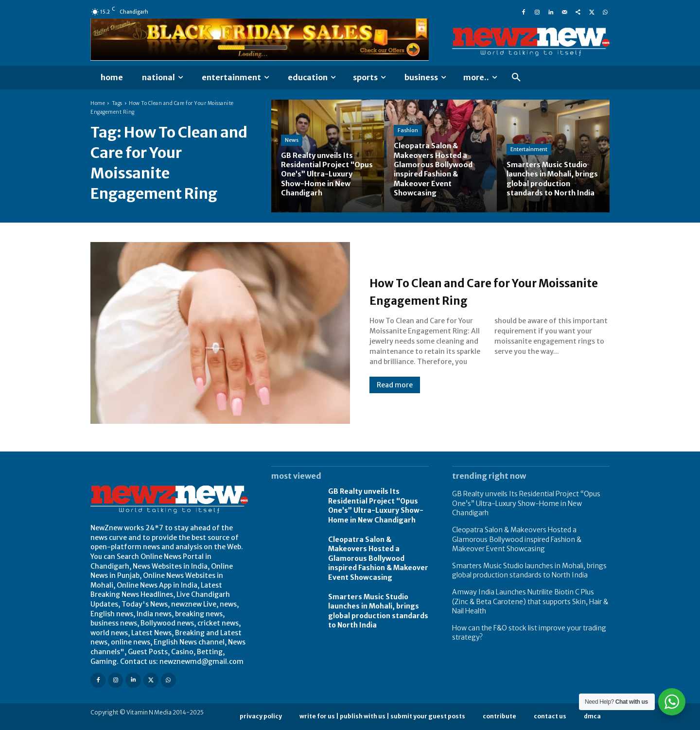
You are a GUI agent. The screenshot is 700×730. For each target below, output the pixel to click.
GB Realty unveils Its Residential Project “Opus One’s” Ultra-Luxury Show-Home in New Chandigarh (376, 506)
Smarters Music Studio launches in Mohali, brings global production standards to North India (529, 571)
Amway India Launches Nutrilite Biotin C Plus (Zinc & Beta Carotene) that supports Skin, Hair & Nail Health (530, 601)
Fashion (408, 131)
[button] (516, 78)
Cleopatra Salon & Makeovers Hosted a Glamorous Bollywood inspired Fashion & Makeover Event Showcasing (378, 558)
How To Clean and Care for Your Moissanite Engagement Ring (478, 291)
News (292, 140)
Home (98, 103)
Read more (395, 385)
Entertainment (529, 140)
